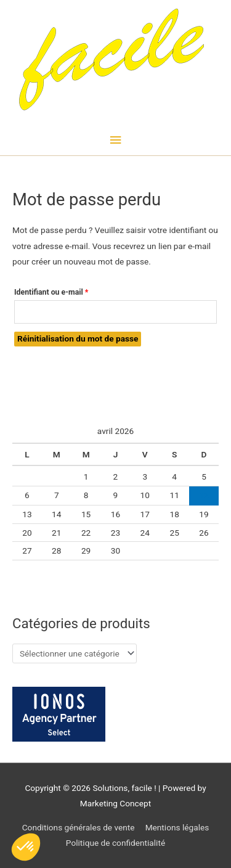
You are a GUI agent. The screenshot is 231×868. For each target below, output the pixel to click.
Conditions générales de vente (79, 827)
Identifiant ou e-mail (70, 291)
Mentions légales (177, 827)
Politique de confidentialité (115, 843)
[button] (26, 847)
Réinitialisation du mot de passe (78, 338)
